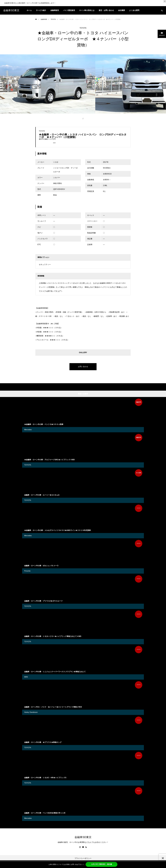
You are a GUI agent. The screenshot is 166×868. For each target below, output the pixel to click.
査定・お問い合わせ (106, 10)
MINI (26, 677)
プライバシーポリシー (83, 858)
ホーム (29, 10)
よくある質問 (134, 10)
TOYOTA (83, 28)
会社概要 (122, 10)
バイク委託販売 (69, 10)
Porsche (27, 571)
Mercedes (28, 430)
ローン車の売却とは (87, 10)
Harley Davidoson (31, 712)
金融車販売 (55, 10)
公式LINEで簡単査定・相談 (102, 864)
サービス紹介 (41, 10)
